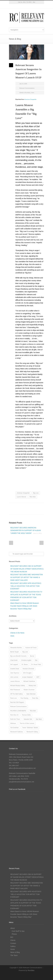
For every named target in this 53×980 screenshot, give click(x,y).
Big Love (36, 493)
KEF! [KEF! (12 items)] (38, 677)
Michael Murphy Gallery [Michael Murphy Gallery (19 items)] (18, 686)
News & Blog (15, 952)
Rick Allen (33, 497)
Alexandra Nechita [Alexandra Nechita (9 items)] (16, 648)
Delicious (38, 506)
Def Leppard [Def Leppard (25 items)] (14, 664)
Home (13, 949)
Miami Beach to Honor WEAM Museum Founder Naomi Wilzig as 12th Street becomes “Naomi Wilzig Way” (25, 606)
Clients (13, 940)
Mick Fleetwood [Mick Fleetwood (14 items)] (15, 690)
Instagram (27, 6)
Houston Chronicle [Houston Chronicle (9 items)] (28, 669)
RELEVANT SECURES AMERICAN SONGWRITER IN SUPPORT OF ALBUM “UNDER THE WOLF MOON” (26, 531)
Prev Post (11, 543)
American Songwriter (30, 99)
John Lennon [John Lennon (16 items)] (14, 677)
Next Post (41, 543)
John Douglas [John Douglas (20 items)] (27, 673)
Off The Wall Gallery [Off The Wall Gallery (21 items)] (17, 694)
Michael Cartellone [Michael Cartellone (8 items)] (29, 681)
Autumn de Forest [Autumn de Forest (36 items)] (31, 648)
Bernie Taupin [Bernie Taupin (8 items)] (15, 652)
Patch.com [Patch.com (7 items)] (14, 698)
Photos (14, 934)
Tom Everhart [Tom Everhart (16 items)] (14, 728)
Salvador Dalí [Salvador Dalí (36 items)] (28, 719)
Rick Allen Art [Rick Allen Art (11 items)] (14, 715)
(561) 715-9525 (27, 2)
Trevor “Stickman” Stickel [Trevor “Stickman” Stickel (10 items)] (30, 728)
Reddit (29, 506)
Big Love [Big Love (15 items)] (25, 652)
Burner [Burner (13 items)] (32, 656)
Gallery (13, 946)
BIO (12, 937)
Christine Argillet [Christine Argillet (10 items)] (26, 660)
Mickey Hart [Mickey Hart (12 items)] (32, 686)
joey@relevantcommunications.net (22, 782)
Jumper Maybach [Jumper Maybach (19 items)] (27, 677)
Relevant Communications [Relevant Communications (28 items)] (18, 707)
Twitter (17, 6)
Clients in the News (25, 93)
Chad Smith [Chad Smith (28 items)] (14, 660)
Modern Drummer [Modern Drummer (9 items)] (29, 690)
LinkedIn (31, 6)
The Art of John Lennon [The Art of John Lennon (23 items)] (27, 723)
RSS (36, 6)
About (13, 928)
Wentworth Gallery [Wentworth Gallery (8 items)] (32, 732)
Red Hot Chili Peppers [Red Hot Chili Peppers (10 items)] (17, 702)
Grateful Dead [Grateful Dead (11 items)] (15, 669)
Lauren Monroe (21, 497)
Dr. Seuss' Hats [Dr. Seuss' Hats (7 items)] (36, 664)
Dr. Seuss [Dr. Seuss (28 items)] (25, 664)
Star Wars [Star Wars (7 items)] (39, 719)
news (33, 93)
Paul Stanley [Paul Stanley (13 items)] (24, 698)
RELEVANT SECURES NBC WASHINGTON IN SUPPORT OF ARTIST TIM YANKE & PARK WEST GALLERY (27, 577)
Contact (13, 943)
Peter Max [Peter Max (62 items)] (35, 698)
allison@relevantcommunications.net (22, 768)
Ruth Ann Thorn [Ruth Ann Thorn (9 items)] (15, 719)
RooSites (31, 970)
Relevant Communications (27, 88)
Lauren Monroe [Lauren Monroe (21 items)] (15, 681)
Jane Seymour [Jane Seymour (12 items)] (15, 673)
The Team (14, 955)
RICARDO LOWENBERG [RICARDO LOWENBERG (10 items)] (18, 711)
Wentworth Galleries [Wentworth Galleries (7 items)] (17, 732)
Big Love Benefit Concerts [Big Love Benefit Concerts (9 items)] (18, 656)
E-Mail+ (20, 511)
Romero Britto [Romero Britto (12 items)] (26, 715)
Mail (34, 2)
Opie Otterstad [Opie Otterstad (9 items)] (31, 694)
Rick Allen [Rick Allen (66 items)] (33, 711)
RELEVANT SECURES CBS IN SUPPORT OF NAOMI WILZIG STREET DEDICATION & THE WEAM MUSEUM (27, 569)
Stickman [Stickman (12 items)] (13, 723)
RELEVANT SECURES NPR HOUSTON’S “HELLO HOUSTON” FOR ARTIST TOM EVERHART (26, 586)
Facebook (22, 6)
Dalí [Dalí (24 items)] (36, 660)
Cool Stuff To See (18, 931)
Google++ (15, 511)
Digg (34, 506)
